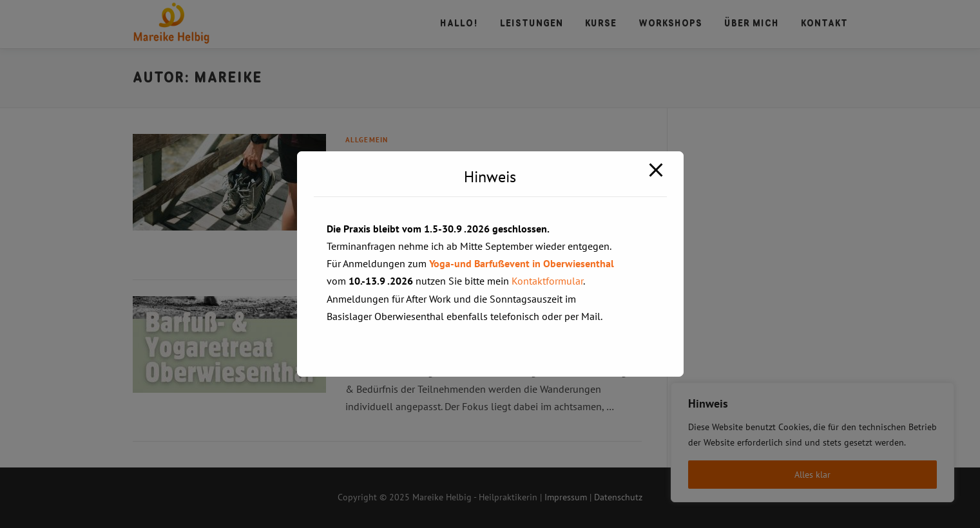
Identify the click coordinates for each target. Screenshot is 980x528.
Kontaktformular (547, 281)
